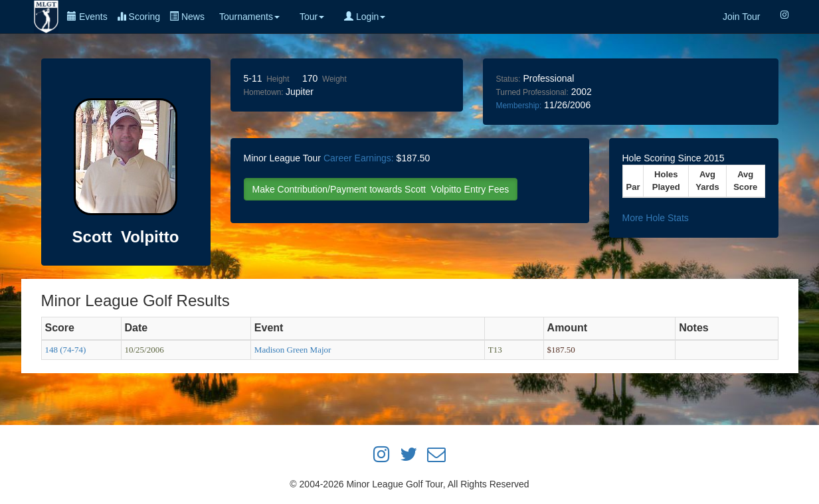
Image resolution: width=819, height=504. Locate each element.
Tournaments (249, 17)
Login (365, 17)
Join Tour (742, 17)
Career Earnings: (359, 158)
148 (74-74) (66, 350)
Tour (312, 17)
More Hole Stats (656, 218)
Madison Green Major (293, 350)
